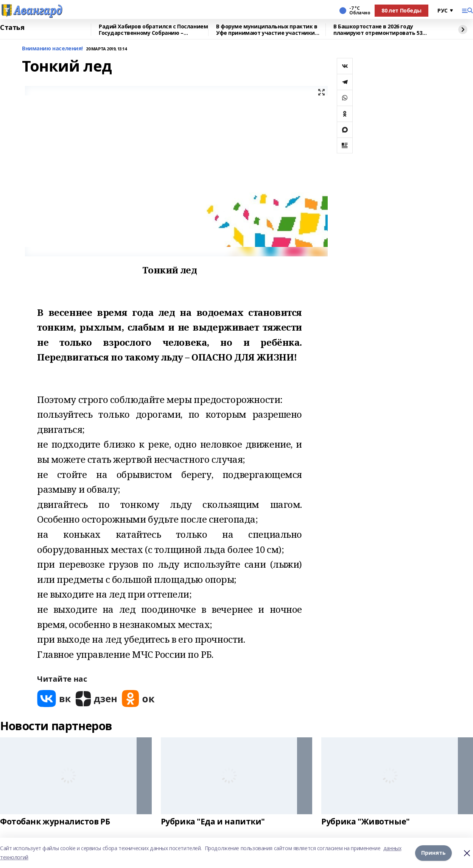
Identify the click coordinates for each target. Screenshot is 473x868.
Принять (433, 853)
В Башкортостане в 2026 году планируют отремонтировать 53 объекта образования (378, 30)
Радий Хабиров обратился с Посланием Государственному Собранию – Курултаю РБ (153, 30)
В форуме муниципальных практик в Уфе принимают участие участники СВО (267, 30)
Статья (12, 28)
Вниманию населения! (52, 49)
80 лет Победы (401, 10)
